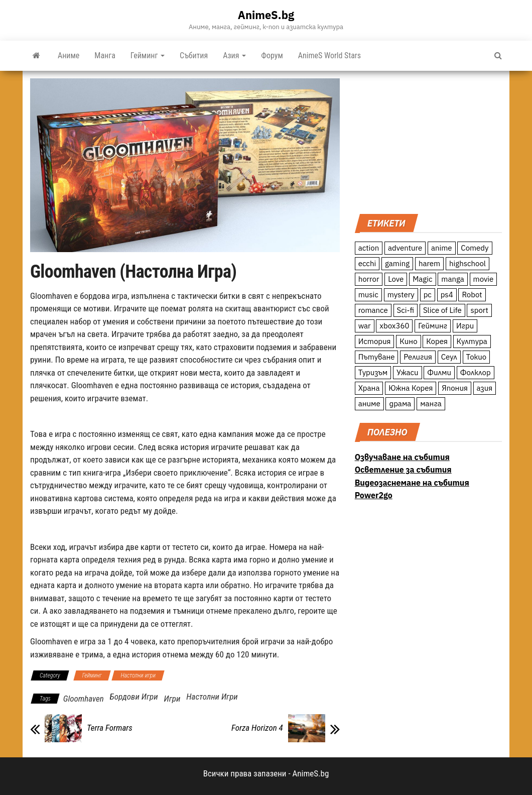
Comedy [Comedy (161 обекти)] (475, 248)
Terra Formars (110, 728)
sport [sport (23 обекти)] (479, 310)
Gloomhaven (84, 699)
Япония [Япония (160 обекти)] (455, 388)
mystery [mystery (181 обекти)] (401, 295)
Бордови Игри (134, 697)
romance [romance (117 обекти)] (373, 310)
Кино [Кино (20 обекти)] (408, 341)
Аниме (69, 55)
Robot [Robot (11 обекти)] (472, 295)
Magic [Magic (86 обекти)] (422, 279)
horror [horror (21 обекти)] (369, 279)
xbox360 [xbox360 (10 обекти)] (394, 326)
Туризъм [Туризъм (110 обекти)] (373, 372)
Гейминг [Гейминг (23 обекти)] (433, 326)
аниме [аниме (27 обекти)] (369, 404)
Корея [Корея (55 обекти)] (437, 341)
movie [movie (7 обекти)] (484, 279)
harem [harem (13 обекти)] (429, 263)
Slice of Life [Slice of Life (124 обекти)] (442, 310)
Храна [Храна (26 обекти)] (369, 388)
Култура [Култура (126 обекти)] (472, 341)
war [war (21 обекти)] (365, 326)
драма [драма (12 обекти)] (400, 404)
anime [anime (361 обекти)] (442, 248)
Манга (105, 55)
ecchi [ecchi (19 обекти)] (367, 263)
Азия (234, 55)
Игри (172, 699)
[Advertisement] (428, 141)
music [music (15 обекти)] (368, 295)
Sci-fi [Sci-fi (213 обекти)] (406, 310)
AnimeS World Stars (329, 55)
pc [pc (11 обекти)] (428, 295)
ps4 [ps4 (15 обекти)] (447, 295)
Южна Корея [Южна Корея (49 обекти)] (411, 388)
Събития (194, 55)
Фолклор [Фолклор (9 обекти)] (476, 372)
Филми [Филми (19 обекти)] (439, 372)
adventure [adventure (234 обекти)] (405, 248)
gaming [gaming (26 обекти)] (397, 263)
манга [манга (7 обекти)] (431, 404)
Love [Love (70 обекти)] (396, 279)
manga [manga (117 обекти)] (453, 279)
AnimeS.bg (266, 15)
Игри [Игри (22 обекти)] (465, 326)
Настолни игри (138, 675)
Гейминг (148, 55)
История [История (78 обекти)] (375, 341)
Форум (272, 55)
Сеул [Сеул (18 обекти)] (449, 357)
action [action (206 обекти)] (369, 248)
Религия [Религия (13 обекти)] (418, 357)
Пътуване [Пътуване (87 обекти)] (377, 357)
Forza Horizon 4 (257, 728)
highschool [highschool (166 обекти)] (468, 263)
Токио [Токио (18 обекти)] (477, 357)
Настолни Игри (212, 697)
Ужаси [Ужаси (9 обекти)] (408, 372)
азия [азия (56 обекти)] (485, 388)
